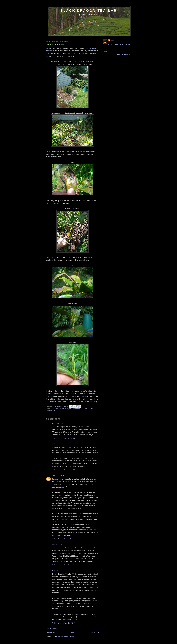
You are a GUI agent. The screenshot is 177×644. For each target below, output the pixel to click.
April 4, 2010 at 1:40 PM (64, 470)
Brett (54, 444)
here (82, 399)
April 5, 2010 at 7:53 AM (64, 539)
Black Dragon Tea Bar (89, 11)
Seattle (65, 409)
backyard (57, 409)
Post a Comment (52, 628)
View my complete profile (119, 44)
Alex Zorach (56, 475)
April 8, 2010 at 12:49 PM (64, 623)
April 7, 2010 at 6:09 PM (64, 565)
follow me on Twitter (124, 54)
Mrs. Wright (56, 544)
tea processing (76, 409)
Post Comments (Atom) (65, 637)
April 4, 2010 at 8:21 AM (64, 438)
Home (73, 632)
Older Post (95, 632)
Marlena (55, 423)
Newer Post (50, 632)
